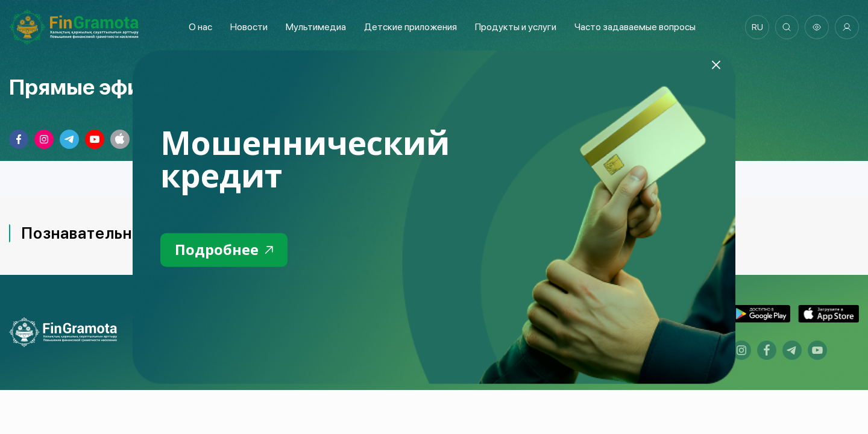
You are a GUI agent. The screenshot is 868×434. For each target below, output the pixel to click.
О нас (200, 27)
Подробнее (224, 250)
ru (757, 27)
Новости (248, 27)
